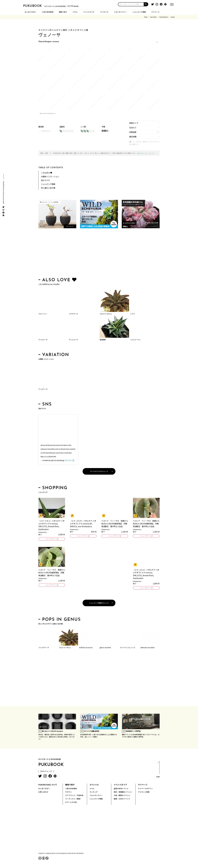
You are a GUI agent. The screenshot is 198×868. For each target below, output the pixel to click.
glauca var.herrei (105, 648)
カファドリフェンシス (128, 648)
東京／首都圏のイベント (123, 793)
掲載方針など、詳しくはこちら (146, 153)
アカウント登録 (144, 793)
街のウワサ (45, 180)
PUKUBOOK (36, 6)
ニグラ (132, 314)
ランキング (104, 12)
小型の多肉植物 (71, 789)
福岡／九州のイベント (122, 799)
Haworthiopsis (164, 17)
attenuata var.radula (147, 648)
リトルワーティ (135, 340)
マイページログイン (145, 789)
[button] (146, 4)
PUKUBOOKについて (48, 785)
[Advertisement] (99, 253)
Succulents (153, 17)
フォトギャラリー (120, 12)
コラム (75, 12)
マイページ (155, 12)
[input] (131, 4)
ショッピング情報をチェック (99, 604)
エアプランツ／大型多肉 (74, 796)
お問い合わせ (43, 793)
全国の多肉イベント (121, 789)
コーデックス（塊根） (73, 799)
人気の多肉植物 (48, 12)
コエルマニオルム (106, 314)
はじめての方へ (30, 12)
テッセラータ (43, 340)
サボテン (69, 793)
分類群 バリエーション (50, 177)
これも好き (47, 173)
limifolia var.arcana (86, 648)
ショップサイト (50, 539)
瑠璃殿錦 (103, 340)
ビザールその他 (71, 803)
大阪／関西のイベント (122, 796)
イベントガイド (89, 12)
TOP (158, 771)
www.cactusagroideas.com (49, 113)
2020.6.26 (68, 460)
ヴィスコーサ (73, 340)
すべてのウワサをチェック (99, 471)
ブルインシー (43, 314)
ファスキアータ (44, 648)
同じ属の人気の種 (48, 188)
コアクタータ (73, 314)
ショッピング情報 (139, 12)
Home (146, 17)
